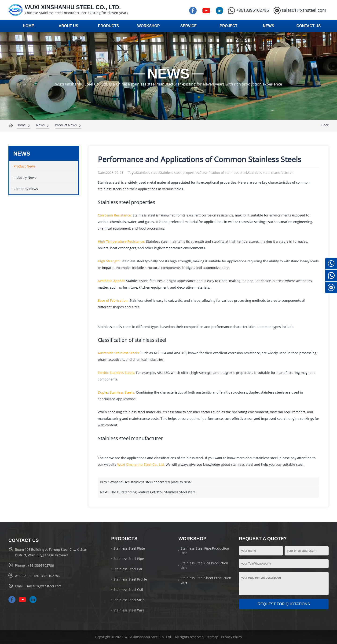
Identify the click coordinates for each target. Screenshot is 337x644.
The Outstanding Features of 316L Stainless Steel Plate (153, 492)
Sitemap (212, 637)
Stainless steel (114, 202)
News (40, 125)
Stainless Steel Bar (128, 569)
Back (325, 125)
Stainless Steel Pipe (129, 559)
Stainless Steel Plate (129, 548)
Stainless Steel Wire (129, 610)
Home (21, 125)
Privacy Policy (232, 637)
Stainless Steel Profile (130, 579)
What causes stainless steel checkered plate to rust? (151, 482)
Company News (26, 189)
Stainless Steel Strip (129, 600)
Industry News (25, 177)
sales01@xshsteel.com (300, 10)
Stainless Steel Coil (128, 590)
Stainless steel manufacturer (130, 438)
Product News (66, 125)
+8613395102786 (248, 10)
